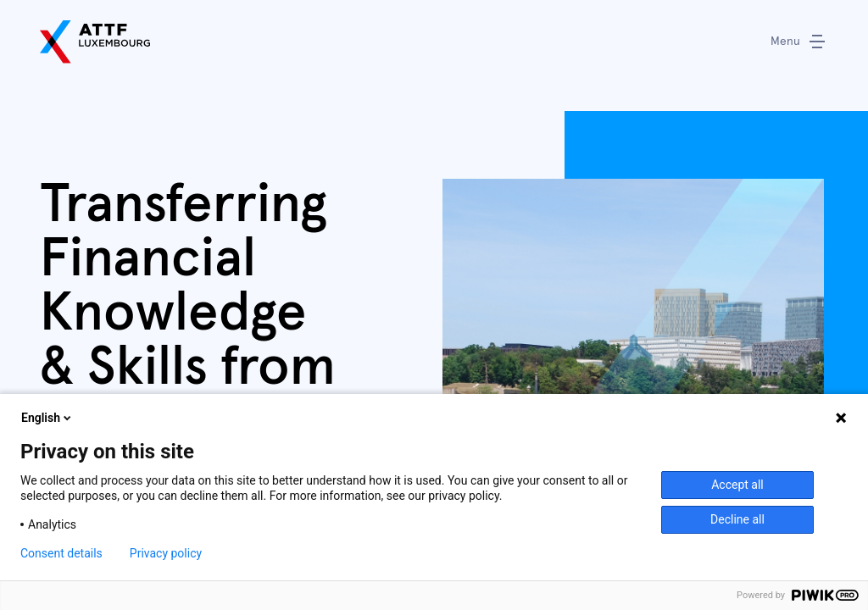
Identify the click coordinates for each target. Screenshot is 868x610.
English (47, 418)
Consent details (63, 553)
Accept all (738, 485)
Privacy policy (170, 553)
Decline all (737, 519)
